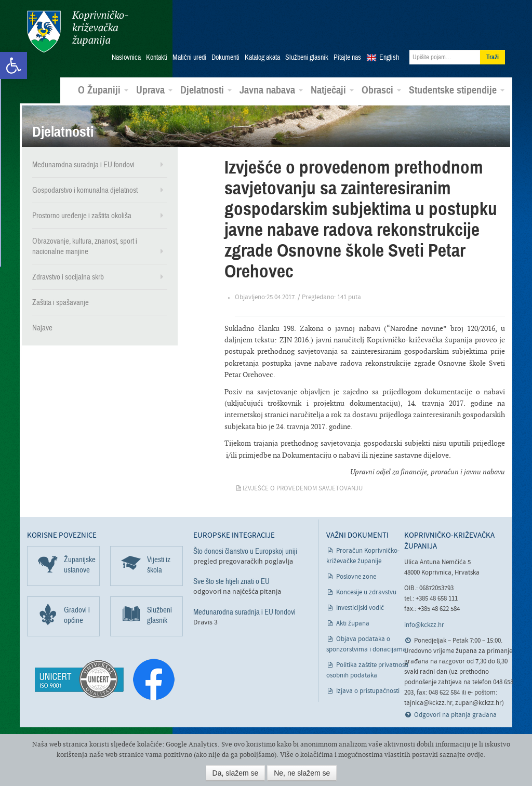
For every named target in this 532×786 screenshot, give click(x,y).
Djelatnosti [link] (206, 90)
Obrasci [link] (381, 90)
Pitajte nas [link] (347, 58)
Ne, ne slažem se (302, 773)
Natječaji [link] (332, 90)
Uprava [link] (154, 90)
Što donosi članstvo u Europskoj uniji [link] (245, 551)
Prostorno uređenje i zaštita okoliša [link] (82, 216)
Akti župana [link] (353, 624)
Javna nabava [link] (271, 90)
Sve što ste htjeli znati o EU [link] (231, 581)
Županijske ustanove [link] (80, 565)
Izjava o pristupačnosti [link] (368, 691)
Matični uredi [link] (189, 58)
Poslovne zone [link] (356, 577)
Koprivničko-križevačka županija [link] (78, 31)
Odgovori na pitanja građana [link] (455, 715)
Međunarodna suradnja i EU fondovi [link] (83, 165)
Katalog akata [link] (262, 58)
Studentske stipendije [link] (457, 90)
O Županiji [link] (103, 90)
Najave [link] (42, 328)
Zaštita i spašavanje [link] (61, 302)
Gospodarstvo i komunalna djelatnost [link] (85, 190)
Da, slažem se (236, 773)
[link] (14, 65)
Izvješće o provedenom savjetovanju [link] (303, 489)
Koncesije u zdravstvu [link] (366, 592)
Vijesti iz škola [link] (159, 565)
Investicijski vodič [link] (360, 608)
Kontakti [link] (157, 58)
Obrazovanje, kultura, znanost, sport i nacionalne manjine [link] (85, 246)
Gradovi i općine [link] (77, 615)
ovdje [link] (475, 755)
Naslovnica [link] (126, 58)
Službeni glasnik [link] (307, 58)
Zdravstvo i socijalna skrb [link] (68, 277)
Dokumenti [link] (225, 58)
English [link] (389, 58)
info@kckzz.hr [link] (424, 625)
